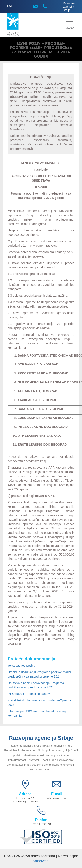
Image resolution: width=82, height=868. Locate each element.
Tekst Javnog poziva (21, 666)
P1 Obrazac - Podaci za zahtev (29, 694)
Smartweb (40, 861)
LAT (10, 6)
